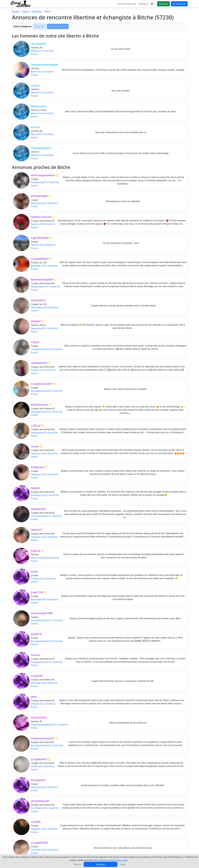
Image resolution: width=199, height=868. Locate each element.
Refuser (78, 864)
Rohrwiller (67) (38, 683)
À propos (143, 4)
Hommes (40, 26)
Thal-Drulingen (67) (41, 516)
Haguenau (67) (39, 203)
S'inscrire (163, 4)
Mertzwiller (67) (39, 307)
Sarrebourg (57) (39, 495)
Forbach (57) (37, 370)
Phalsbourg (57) (39, 182)
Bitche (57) (36, 51)
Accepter (101, 864)
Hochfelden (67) (39, 808)
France (25, 11)
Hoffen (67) (37, 766)
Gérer (122, 864)
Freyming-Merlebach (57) (44, 725)
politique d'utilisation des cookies (113, 860)
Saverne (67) (37, 224)
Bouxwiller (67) (39, 266)
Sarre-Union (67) (39, 558)
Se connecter (179, 4)
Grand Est (37, 11)
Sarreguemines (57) (41, 349)
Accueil (16, 11)
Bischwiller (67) (39, 599)
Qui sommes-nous (127, 4)
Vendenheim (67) (40, 287)
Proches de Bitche (58, 26)
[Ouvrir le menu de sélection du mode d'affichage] (153, 4)
